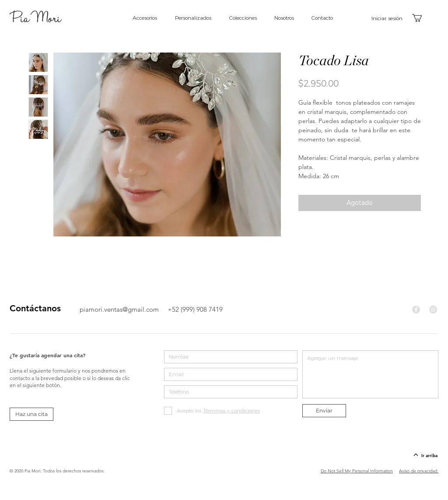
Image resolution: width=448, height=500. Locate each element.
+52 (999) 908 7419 (195, 309)
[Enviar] (324, 411)
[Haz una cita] (31, 414)
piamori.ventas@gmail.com (119, 309)
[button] (422, 18)
